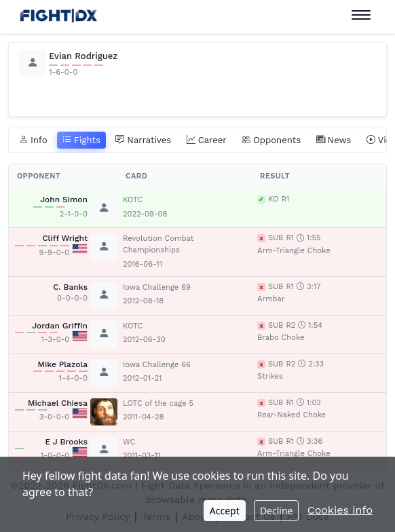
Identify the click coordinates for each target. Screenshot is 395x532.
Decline (277, 511)
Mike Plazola (62, 364)
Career (207, 140)
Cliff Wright (65, 238)
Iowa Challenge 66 (157, 365)
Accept (225, 511)
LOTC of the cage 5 (158, 403)
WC (129, 442)
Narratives (143, 140)
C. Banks (70, 287)
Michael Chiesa (58, 403)
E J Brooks (66, 442)
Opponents (271, 140)
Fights (81, 140)
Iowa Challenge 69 (157, 287)
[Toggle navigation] (361, 15)
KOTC (133, 200)
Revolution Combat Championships (158, 244)
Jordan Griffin (60, 326)
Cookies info (340, 510)
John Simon (64, 199)
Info (33, 140)
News (334, 140)
